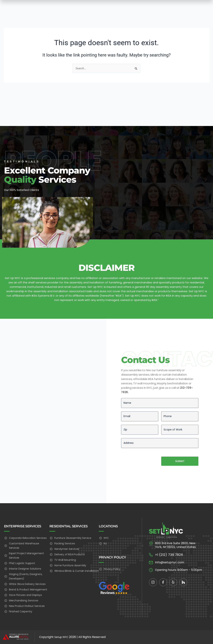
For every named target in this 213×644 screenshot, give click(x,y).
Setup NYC (62, 637)
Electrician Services (126, 8)
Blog (145, 8)
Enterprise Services (69, 8)
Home (48, 8)
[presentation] (149, 441)
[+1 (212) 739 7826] (151, 537)
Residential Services (97, 8)
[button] (7, 8)
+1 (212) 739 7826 (169, 537)
